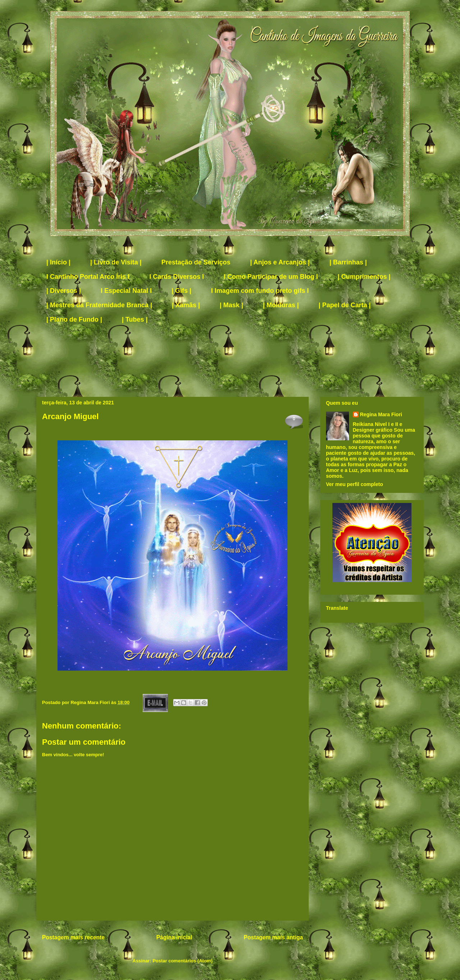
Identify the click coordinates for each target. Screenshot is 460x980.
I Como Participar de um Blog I (271, 277)
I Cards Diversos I (176, 277)
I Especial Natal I (126, 291)
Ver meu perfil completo (355, 484)
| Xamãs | (186, 305)
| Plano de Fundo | (74, 319)
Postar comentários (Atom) (182, 961)
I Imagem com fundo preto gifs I (260, 291)
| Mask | (231, 305)
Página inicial (174, 937)
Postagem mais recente (73, 937)
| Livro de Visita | (116, 262)
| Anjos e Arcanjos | (280, 262)
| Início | (58, 262)
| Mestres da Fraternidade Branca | (99, 305)
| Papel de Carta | (345, 305)
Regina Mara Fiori (91, 702)
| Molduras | (281, 305)
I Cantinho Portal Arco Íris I (88, 277)
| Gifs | (181, 291)
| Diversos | (64, 291)
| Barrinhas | (348, 262)
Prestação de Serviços (196, 262)
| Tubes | (135, 319)
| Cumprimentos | (364, 277)
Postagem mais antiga (273, 937)
